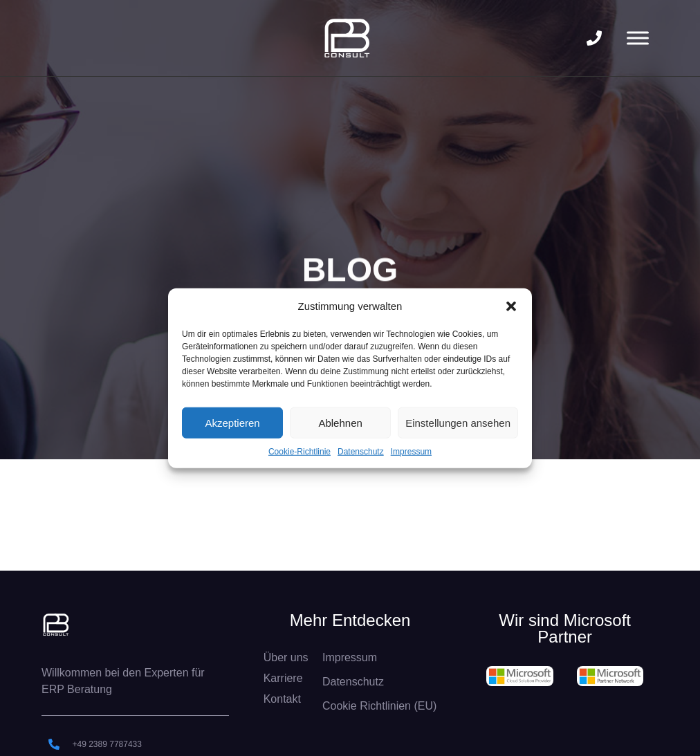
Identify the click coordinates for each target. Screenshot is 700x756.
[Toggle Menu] (638, 38)
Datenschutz (361, 452)
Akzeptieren (232, 422)
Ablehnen (340, 422)
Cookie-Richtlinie (300, 452)
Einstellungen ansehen (458, 422)
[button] (511, 306)
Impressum (411, 452)
